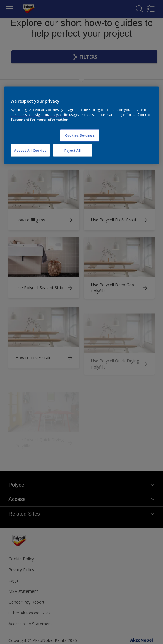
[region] (81, 125)
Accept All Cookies (30, 150)
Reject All (73, 150)
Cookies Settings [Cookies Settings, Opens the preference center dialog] (80, 135)
